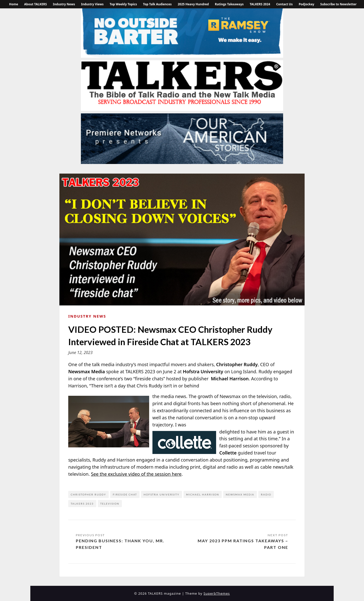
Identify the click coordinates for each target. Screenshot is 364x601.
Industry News (64, 4)
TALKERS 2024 (260, 4)
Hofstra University (162, 494)
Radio (266, 494)
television (110, 504)
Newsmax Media (240, 494)
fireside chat (125, 494)
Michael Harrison (203, 494)
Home (14, 4)
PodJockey (306, 4)
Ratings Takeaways (229, 4)
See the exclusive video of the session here (136, 474)
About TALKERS (36, 4)
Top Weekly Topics (123, 4)
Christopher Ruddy (88, 494)
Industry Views (92, 4)
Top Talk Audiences (157, 4)
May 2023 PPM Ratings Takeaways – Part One (243, 544)
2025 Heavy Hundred (193, 4)
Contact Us (285, 4)
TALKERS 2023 (82, 504)
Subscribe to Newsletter (338, 4)
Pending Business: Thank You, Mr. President (120, 544)
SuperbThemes (217, 593)
